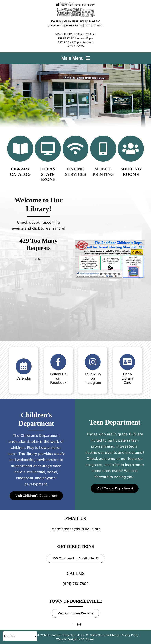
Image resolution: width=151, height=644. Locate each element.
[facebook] (72, 624)
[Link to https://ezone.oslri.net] (48, 149)
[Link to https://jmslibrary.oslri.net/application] (127, 362)
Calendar (24, 378)
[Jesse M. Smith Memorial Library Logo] (76, 3)
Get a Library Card (127, 378)
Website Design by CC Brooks (75, 639)
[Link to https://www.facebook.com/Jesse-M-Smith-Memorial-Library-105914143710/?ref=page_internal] (58, 362)
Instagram (93, 382)
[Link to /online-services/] (75, 149)
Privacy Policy (130, 635)
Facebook (58, 382)
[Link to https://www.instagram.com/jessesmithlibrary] (93, 362)
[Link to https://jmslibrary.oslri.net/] (20, 149)
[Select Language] (20, 636)
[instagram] (79, 624)
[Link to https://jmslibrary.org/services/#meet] (131, 149)
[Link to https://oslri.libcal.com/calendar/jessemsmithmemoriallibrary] (24, 366)
